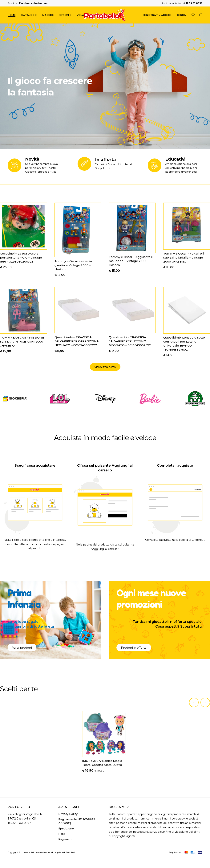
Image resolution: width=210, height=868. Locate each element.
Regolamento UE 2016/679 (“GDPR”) (77, 822)
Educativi (175, 159)
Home (12, 15)
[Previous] (194, 703)
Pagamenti (66, 840)
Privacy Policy (68, 815)
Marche (48, 15)
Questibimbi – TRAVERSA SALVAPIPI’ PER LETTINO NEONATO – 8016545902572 (130, 341)
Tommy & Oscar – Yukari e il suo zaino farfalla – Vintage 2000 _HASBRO (184, 257)
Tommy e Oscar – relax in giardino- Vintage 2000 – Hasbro (73, 265)
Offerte (65, 15)
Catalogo (29, 15)
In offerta (105, 160)
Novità (32, 159)
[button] (105, 367)
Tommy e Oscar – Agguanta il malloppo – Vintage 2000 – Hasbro (131, 261)
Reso (62, 835)
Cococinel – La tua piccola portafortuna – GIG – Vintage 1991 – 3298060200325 (21, 257)
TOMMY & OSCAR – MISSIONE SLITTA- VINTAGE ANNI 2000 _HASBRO (22, 341)
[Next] (205, 703)
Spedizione (66, 829)
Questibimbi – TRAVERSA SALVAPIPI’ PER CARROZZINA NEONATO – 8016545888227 (77, 341)
